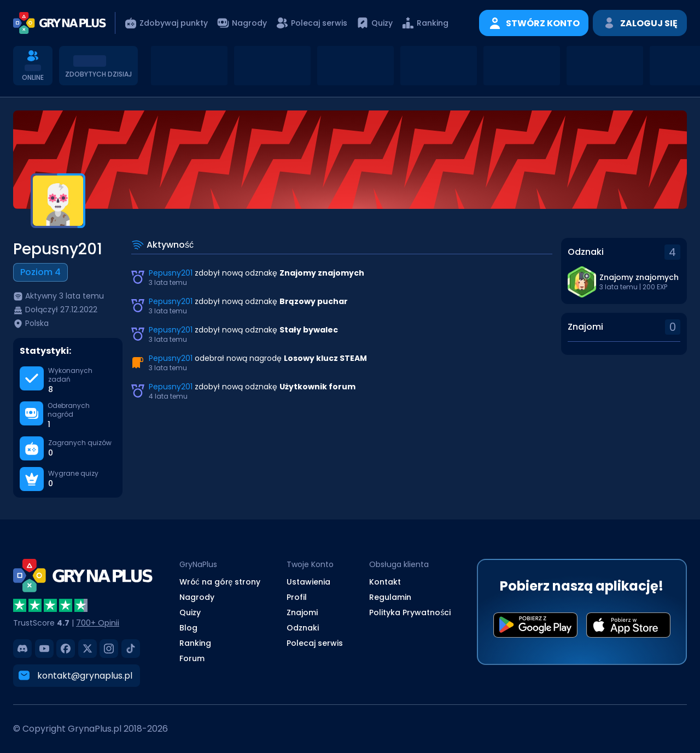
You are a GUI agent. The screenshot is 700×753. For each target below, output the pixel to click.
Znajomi (302, 612)
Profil (297, 597)
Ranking (195, 643)
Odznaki (303, 628)
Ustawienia (308, 582)
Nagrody (197, 597)
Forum (192, 658)
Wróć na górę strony (220, 582)
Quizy (190, 612)
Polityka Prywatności (410, 612)
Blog (188, 628)
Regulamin (390, 597)
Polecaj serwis (315, 643)
